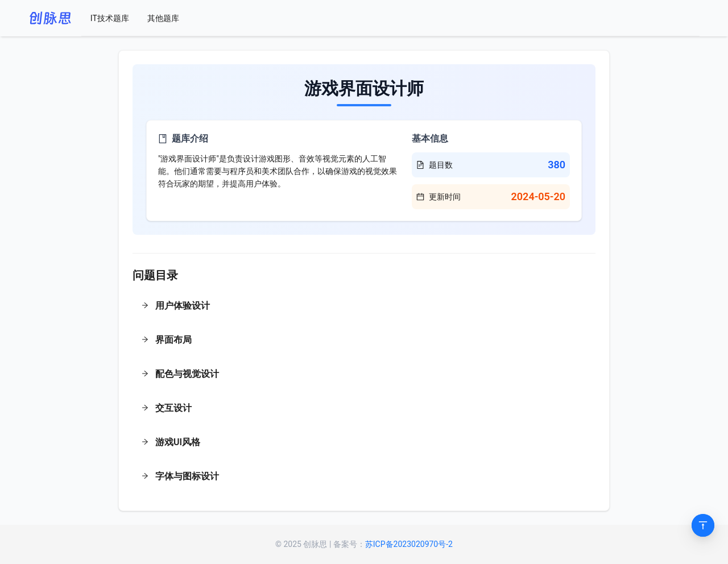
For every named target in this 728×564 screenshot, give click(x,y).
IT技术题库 (110, 18)
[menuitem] (110, 18)
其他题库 (163, 18)
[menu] (390, 18)
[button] (364, 307)
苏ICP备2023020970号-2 (409, 544)
